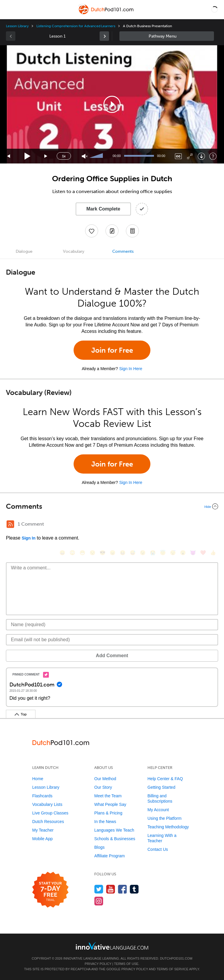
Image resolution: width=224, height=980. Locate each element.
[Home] (107, 14)
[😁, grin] (82, 553)
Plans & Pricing (108, 813)
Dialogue (24, 251)
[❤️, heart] (203, 553)
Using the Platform (164, 818)
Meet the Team (108, 796)
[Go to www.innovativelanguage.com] (112, 946)
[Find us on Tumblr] (134, 889)
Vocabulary (74, 251)
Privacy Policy (98, 964)
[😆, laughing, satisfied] (123, 553)
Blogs (99, 847)
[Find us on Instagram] (99, 901)
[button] (215, 9)
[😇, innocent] (163, 553)
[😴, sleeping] (173, 553)
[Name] (112, 625)
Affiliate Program (109, 856)
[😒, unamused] (92, 553)
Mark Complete (103, 209)
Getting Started (161, 787)
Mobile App (42, 839)
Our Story (103, 787)
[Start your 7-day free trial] (50, 890)
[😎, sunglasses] (103, 553)
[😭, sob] (153, 553)
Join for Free (112, 350)
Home (38, 779)
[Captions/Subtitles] (178, 156)
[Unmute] (85, 156)
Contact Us (158, 849)
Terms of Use (126, 964)
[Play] (28, 156)
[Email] (112, 640)
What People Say (110, 804)
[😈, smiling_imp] (193, 553)
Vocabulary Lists (47, 804)
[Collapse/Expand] (112, 506)
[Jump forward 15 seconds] (46, 156)
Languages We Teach (114, 830)
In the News (105, 822)
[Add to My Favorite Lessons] (92, 231)
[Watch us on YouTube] (111, 889)
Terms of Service (173, 969)
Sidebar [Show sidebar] (167, 36)
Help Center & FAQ (165, 779)
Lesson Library (17, 26)
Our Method (105, 779)
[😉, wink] (143, 553)
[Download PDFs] (132, 231)
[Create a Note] (112, 231)
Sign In (29, 538)
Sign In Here (131, 369)
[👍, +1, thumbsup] (213, 553)
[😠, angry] (113, 553)
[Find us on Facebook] (122, 889)
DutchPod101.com (176, 958)
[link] (104, 36)
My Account (158, 810)
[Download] (201, 156)
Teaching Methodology (168, 827)
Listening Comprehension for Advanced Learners (76, 26)
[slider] (97, 156)
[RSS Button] (10, 524)
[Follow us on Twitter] (99, 889)
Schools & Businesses (115, 839)
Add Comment (112, 656)
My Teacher (43, 830)
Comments (123, 251)
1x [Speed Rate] (64, 156)
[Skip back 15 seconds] (9, 156)
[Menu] (9, 9)
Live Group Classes (50, 813)
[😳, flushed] (72, 553)
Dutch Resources (48, 822)
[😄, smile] (62, 553)
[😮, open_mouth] (183, 553)
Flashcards (42, 796)
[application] (112, 104)
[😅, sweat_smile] (133, 553)
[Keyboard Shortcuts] (213, 156)
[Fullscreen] (190, 156)
